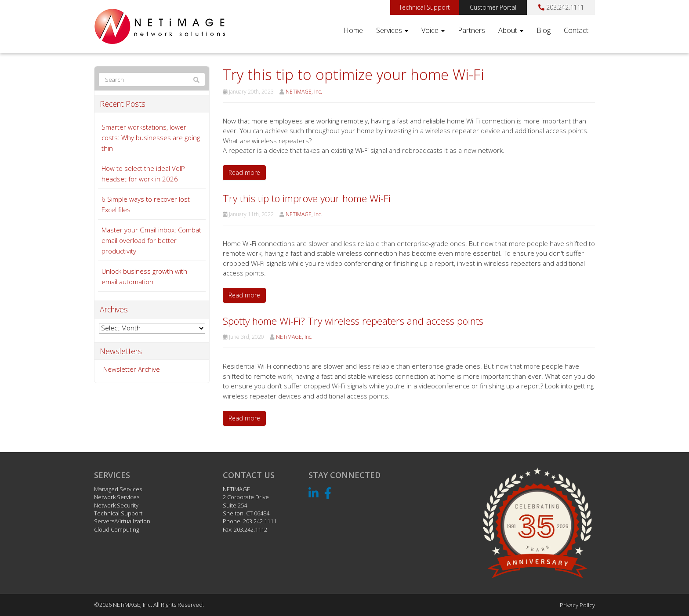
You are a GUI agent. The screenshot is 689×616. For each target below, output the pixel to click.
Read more (244, 172)
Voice (433, 30)
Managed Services (118, 489)
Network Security (116, 505)
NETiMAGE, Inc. (304, 92)
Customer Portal (493, 7)
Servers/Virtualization (122, 521)
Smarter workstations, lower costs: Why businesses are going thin (151, 138)
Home (353, 30)
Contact (576, 30)
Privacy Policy (577, 605)
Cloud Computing (116, 529)
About (511, 30)
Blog (544, 30)
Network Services (117, 497)
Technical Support (424, 7)
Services (392, 30)
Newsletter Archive (132, 369)
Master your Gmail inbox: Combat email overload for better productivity (151, 240)
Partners (471, 30)
